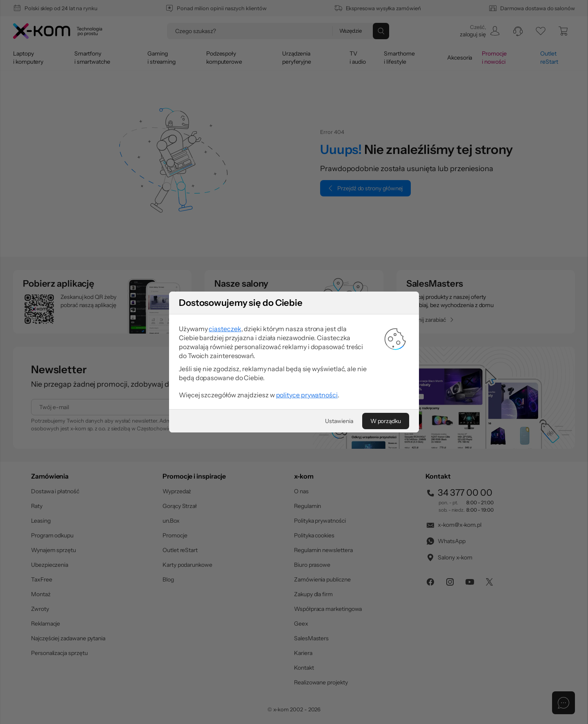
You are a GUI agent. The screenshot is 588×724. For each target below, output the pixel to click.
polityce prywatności (307, 395)
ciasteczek (225, 329)
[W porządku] (386, 421)
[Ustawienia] (339, 421)
